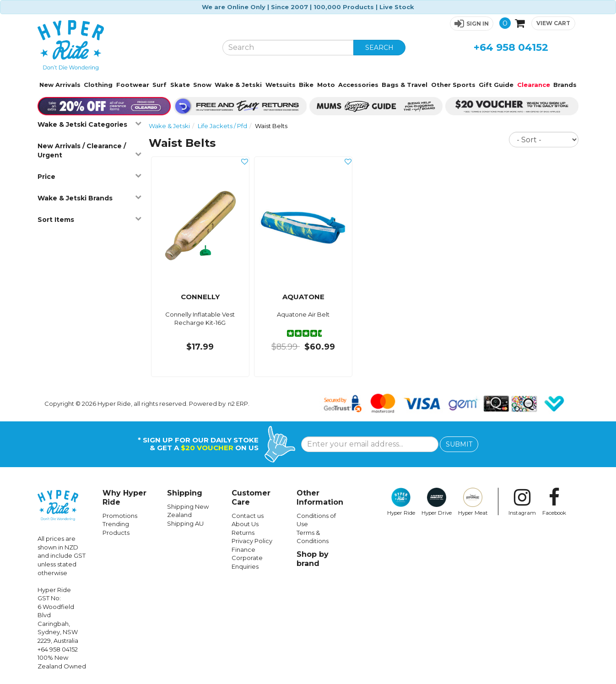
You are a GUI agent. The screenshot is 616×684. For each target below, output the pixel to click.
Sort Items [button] (89, 219)
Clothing (98, 85)
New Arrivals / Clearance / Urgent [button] (89, 151)
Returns (243, 533)
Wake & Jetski (238, 85)
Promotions (120, 516)
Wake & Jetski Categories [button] (89, 124)
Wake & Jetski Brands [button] (89, 198)
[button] (472, 24)
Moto (326, 85)
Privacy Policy (252, 541)
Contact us (248, 516)
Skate (180, 85)
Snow (202, 85)
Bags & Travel (405, 85)
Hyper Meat (473, 502)
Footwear (133, 85)
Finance (243, 549)
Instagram (522, 502)
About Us (245, 524)
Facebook (554, 502)
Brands (565, 85)
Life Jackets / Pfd (222, 126)
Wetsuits (281, 85)
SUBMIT (459, 444)
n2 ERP (238, 404)
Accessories (358, 85)
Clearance (534, 85)
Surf (159, 85)
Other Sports (453, 85)
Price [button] (89, 176)
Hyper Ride (401, 502)
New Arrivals (60, 85)
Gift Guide (496, 85)
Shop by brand (313, 559)
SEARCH (379, 48)
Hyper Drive (437, 502)
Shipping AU (185, 523)
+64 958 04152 (511, 47)
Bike (306, 85)
